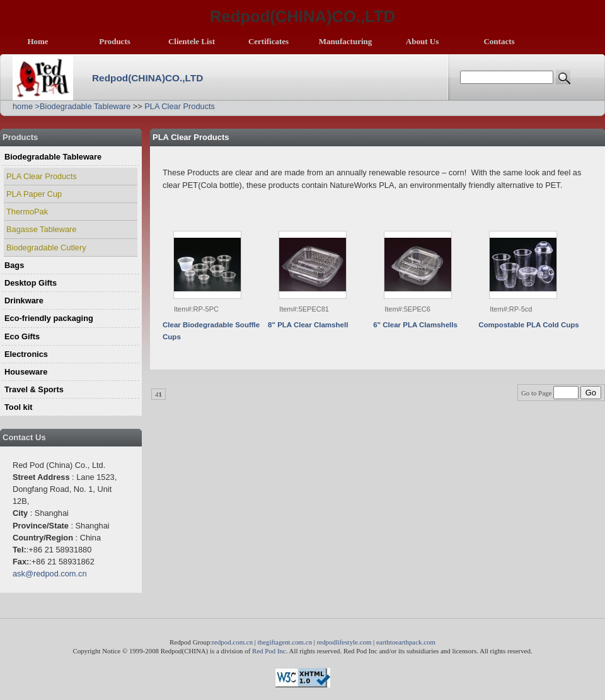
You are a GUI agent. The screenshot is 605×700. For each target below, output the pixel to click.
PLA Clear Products (180, 106)
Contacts (499, 41)
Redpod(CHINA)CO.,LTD (147, 78)
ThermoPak (27, 212)
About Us (422, 41)
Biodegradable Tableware (85, 106)
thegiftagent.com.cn (285, 642)
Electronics (26, 354)
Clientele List (192, 41)
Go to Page (551, 393)
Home (37, 41)
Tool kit (19, 407)
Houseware (26, 372)
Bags (14, 265)
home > (26, 106)
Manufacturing (346, 41)
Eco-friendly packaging (49, 318)
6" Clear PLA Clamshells (415, 325)
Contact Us (24, 437)
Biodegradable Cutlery (46, 248)
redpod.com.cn (232, 642)
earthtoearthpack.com (406, 642)
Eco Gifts (22, 336)
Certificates (268, 41)
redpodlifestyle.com (344, 642)
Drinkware (24, 300)
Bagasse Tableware (41, 229)
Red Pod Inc (269, 651)
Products (115, 41)
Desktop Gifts (31, 283)
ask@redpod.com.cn (50, 574)
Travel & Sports (34, 389)
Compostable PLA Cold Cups (529, 325)
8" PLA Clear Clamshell (308, 325)
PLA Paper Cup (34, 194)
